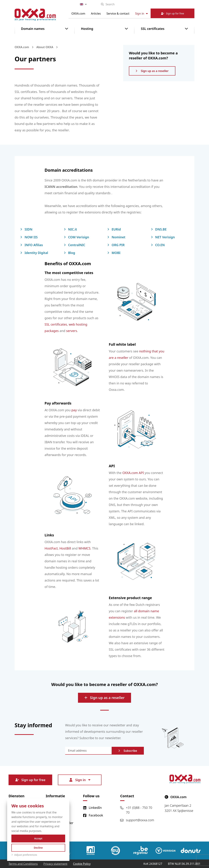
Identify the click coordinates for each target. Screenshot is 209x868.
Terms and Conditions (23, 864)
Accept (38, 838)
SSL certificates (153, 29)
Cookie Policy (82, 864)
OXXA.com (78, 14)
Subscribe (128, 751)
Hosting (87, 29)
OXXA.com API (133, 473)
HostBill (65, 548)
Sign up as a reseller (152, 71)
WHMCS (84, 548)
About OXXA (45, 47)
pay (74, 410)
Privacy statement (55, 864)
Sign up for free (30, 780)
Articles (96, 14)
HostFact (51, 548)
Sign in (141, 14)
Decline (38, 848)
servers (72, 331)
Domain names (33, 29)
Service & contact (118, 14)
